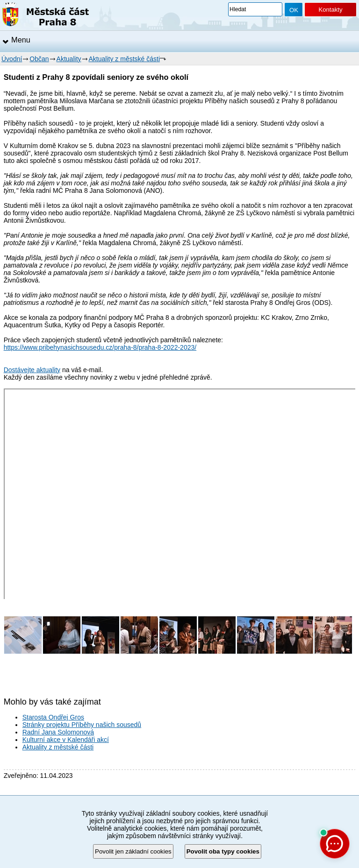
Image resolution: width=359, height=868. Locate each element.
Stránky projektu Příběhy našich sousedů (82, 725)
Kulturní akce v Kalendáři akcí (66, 740)
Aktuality (69, 59)
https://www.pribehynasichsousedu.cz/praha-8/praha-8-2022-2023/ (100, 347)
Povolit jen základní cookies (133, 851)
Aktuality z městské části (125, 59)
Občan (39, 59)
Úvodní (12, 59)
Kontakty (330, 10)
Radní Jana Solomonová (58, 732)
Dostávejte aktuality (32, 370)
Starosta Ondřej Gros (53, 717)
